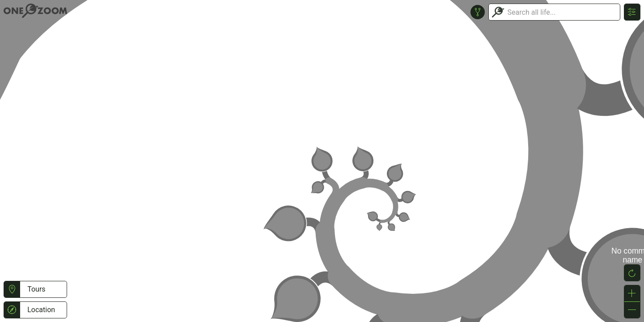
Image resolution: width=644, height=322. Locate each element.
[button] (12, 289)
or (322, 161)
